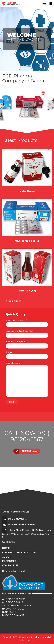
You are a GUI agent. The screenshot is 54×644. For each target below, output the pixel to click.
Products (9, 561)
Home (6, 548)
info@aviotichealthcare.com (22, 524)
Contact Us (10, 565)
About (7, 557)
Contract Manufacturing (20, 553)
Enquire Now (13, 301)
